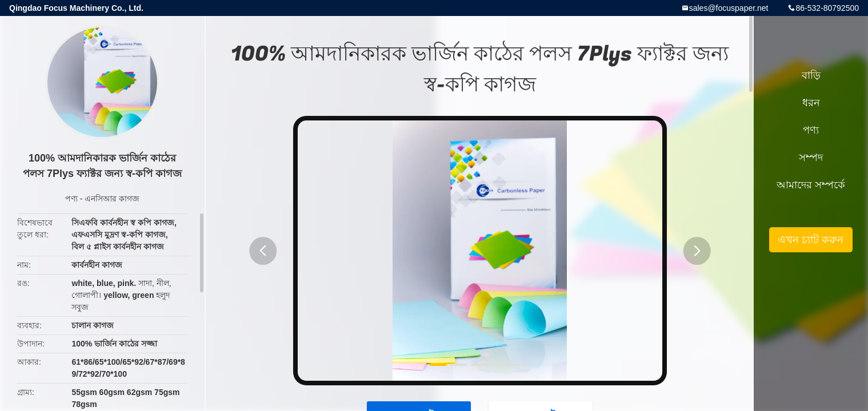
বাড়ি (811, 75)
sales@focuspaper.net (729, 8)
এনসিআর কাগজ (112, 199)
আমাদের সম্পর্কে (811, 185)
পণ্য (71, 199)
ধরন (811, 103)
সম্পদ (811, 158)
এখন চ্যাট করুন (811, 240)
